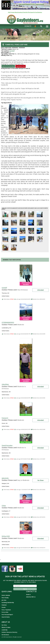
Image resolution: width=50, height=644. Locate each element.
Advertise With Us (31, 597)
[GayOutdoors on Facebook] (5, 570)
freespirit (5, 418)
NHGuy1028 (6, 536)
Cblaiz (4, 506)
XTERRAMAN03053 (8, 322)
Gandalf (12, 51)
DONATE (28, 26)
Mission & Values (6, 627)
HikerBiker (5, 384)
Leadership (4, 630)
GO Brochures (5, 635)
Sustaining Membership (8, 602)
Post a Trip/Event (6, 610)
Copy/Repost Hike (21, 66)
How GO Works (6, 617)
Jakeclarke (5, 478)
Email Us (28, 594)
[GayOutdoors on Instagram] (12, 570)
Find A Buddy (5, 598)
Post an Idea (5, 612)
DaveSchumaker (7, 445)
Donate (4, 607)
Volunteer (4, 605)
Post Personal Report (7, 615)
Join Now (4, 600)
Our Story (4, 625)
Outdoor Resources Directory (9, 632)
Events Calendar (6, 595)
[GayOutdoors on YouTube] (20, 570)
